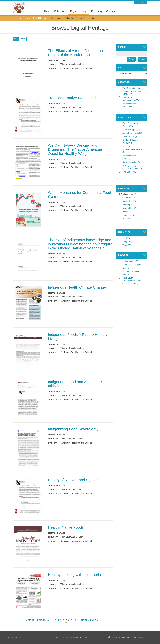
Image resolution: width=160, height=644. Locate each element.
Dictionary (97, 11)
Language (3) (133, 210)
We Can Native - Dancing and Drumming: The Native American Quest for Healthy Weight (75, 149)
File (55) (129, 230)
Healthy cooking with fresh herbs (75, 575)
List (16, 39)
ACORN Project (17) (133, 130)
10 (75, 620)
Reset (131, 59)
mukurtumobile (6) (133, 254)
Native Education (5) (133, 162)
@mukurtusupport (137, 638)
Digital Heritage (79, 11)
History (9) (130, 200)
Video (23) (130, 237)
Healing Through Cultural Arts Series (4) (133, 167)
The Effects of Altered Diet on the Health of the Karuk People (75, 53)
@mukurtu (125, 638)
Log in (141, 2)
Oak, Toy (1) (130, 261)
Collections (60, 11)
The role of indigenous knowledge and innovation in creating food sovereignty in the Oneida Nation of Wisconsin (80, 244)
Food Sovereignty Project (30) (133, 125)
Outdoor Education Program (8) (132, 142)
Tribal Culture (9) (133, 137)
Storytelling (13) (133, 196)
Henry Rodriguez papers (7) (132, 158)
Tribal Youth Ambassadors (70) (133, 99)
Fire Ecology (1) (133, 172)
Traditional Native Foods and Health (78, 98)
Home (19, 18)
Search (142, 59)
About (47, 11)
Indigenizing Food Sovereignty (73, 429)
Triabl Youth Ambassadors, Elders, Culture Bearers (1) (133, 274)
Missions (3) (132, 214)
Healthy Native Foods (66, 527)
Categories (112, 11)
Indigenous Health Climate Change (77, 287)
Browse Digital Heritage (36, 18)
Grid (23, 39)
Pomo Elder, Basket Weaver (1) (131, 266)
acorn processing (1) (133, 258)
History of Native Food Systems (74, 480)
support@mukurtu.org (79, 638)
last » (94, 620)
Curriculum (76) (133, 193)
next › (85, 620)
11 (79, 620)
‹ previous (42, 620)
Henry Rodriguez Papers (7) (132, 105)
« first (30, 620)
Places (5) (130, 207)
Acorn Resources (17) (133, 133)
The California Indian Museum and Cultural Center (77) (132, 91)
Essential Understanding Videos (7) (132, 150)
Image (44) (130, 234)
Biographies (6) (133, 203)
